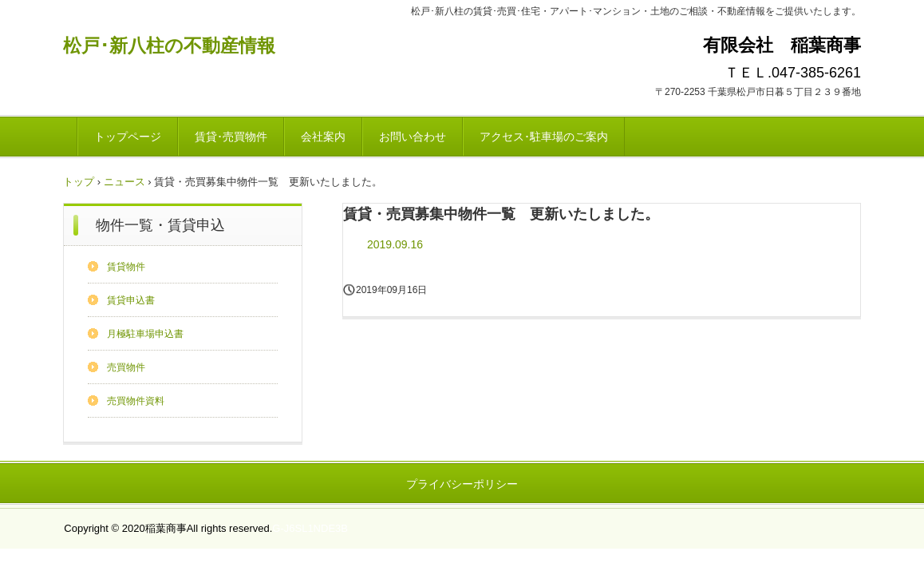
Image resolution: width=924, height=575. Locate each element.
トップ (79, 182)
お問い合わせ (413, 137)
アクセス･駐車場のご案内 (544, 137)
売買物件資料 (136, 401)
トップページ (128, 137)
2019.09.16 (395, 244)
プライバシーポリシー (462, 484)
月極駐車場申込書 (145, 334)
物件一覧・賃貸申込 (160, 225)
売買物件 (126, 367)
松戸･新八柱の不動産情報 (169, 46)
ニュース (124, 182)
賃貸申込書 (131, 300)
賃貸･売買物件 (231, 137)
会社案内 (323, 137)
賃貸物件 (126, 267)
